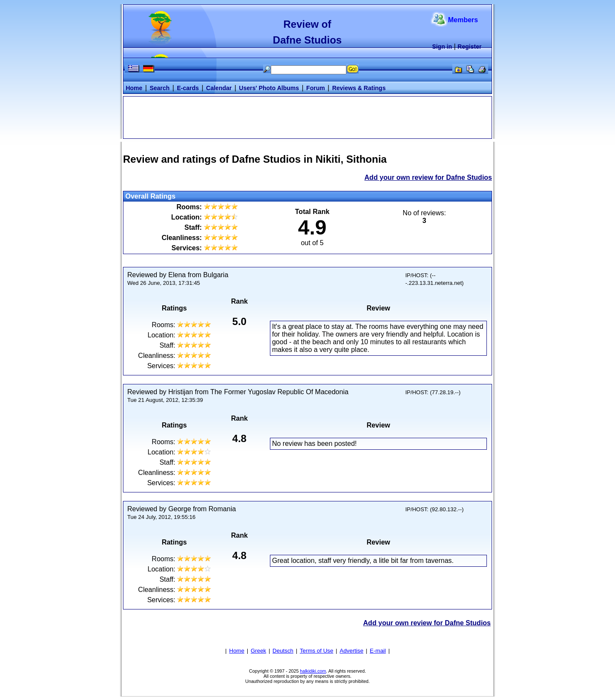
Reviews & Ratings (359, 88)
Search (160, 88)
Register (469, 47)
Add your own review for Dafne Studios (428, 177)
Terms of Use (317, 651)
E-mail (378, 651)
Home (134, 88)
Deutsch (283, 651)
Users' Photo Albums (269, 88)
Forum (316, 88)
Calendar (219, 88)
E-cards (188, 88)
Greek (258, 651)
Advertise (351, 651)
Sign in (442, 47)
